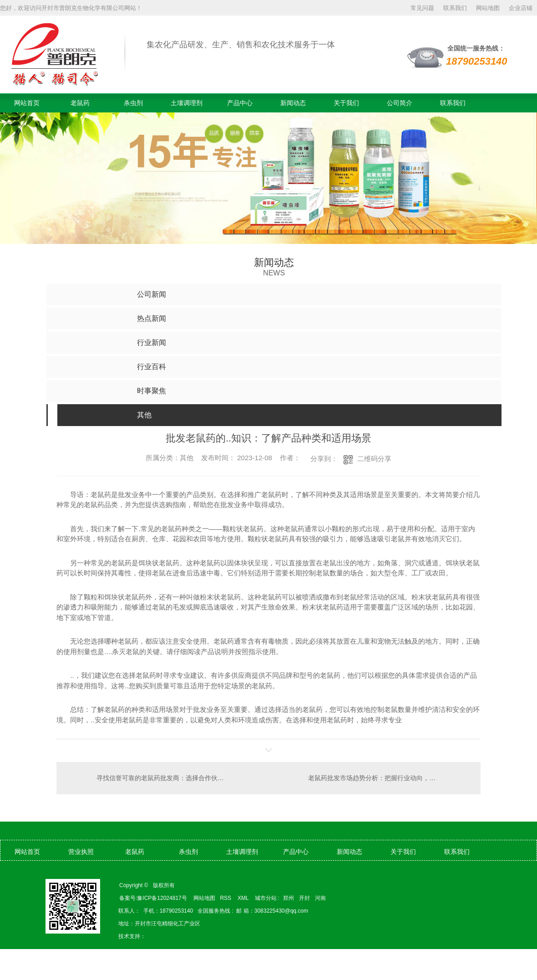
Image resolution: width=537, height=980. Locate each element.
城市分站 (266, 898)
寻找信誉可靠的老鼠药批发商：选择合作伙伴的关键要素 (163, 778)
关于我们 (346, 103)
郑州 (289, 898)
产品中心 (240, 103)
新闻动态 (293, 103)
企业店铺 (521, 8)
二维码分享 (374, 459)
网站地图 (488, 8)
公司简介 (400, 103)
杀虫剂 (133, 103)
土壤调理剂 (187, 103)
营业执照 (81, 852)
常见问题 (422, 8)
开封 (304, 898)
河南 (320, 898)
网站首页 (27, 103)
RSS (226, 898)
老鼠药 (80, 103)
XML (244, 898)
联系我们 (455, 8)
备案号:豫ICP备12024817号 (153, 898)
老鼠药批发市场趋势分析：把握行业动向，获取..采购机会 (388, 778)
